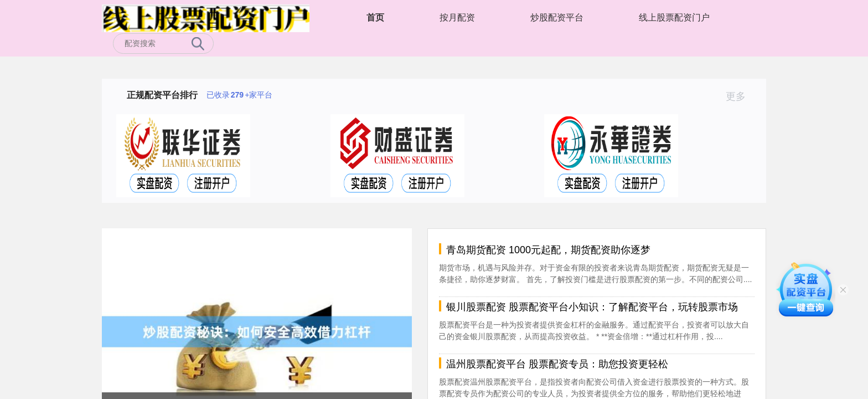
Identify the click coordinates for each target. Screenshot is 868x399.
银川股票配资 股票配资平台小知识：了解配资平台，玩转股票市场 (592, 307)
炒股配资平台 (557, 17)
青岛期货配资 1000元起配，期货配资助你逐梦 (548, 250)
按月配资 (457, 17)
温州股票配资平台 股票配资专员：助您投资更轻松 (557, 364)
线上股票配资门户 (674, 17)
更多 (740, 96)
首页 (375, 17)
